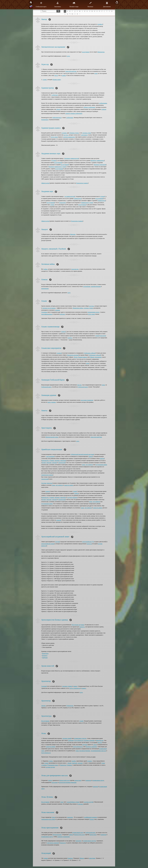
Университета (102, 200)
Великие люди (74, 5)
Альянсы (59, 353)
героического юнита (47, 475)
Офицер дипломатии (96, 357)
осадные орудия (50, 767)
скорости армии (69, 485)
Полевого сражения (91, 747)
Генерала (70, 858)
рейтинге (62, 314)
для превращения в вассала (98, 751)
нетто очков (54, 137)
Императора (101, 52)
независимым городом (89, 841)
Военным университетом (72, 158)
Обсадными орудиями (78, 625)
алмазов (104, 109)
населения (84, 400)
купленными (87, 286)
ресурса (66, 135)
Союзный (44, 686)
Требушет (45, 658)
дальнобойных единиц (73, 802)
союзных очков (87, 133)
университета (78, 198)
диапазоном (45, 819)
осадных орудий (88, 802)
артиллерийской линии (48, 544)
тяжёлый (75, 763)
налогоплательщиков (65, 782)
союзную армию (51, 747)
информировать (57, 118)
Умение (43, 706)
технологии (62, 203)
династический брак (96, 437)
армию (90, 456)
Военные (90, 5)
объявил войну (57, 80)
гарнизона (88, 780)
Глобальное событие (90, 353)
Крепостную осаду (80, 835)
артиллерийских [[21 (88, 542)
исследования (59, 169)
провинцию (66, 837)
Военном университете (55, 167)
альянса (70, 338)
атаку (62, 802)
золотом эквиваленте (69, 137)
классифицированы (47, 314)
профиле (100, 24)
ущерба (74, 761)
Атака (53, 817)
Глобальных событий (95, 355)
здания (91, 203)
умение (46, 858)
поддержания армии (101, 465)
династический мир (71, 71)
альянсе (63, 332)
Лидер (76, 357)
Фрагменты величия (73, 355)
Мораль (82, 858)
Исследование (45, 721)
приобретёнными (96, 286)
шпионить (79, 841)
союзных (80, 804)
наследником (86, 52)
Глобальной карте (46, 387)
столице (103, 196)
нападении (92, 858)
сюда (68, 56)
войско (50, 780)
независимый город (78, 833)
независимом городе (98, 780)
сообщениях (70, 118)
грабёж (64, 75)
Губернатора (70, 706)
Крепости (63, 843)
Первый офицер (83, 357)
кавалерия (63, 460)
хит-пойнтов (89, 465)
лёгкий (69, 763)
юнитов (102, 458)
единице (90, 761)
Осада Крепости (79, 740)
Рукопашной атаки (53, 765)
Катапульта (45, 653)
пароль (58, 109)
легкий (44, 463)
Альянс (45, 80)
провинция (90, 400)
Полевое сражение (89, 740)
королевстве (75, 269)
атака (96, 73)
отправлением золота (93, 312)
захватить (60, 837)
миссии (79, 385)
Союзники (44, 312)
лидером (85, 745)
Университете (85, 203)
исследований (58, 162)
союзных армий (67, 738)
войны (46, 269)
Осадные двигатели (47, 483)
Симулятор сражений (53, 843)
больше (92, 819)
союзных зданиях (67, 686)
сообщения (55, 95)
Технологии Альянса (82, 183)
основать (64, 133)
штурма (57, 542)
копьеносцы (45, 460)
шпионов (95, 787)
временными (45, 288)
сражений (71, 740)
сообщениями (103, 103)
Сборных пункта (74, 133)
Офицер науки (45, 183)
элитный (54, 463)
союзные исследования (49, 308)
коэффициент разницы (91, 817)
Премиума (63, 765)
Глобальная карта (41, 5)
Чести (56, 75)
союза (95, 745)
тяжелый (49, 463)
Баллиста (45, 655)
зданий (81, 721)
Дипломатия (107, 5)
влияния (58, 310)
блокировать (45, 120)
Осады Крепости (78, 747)
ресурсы (92, 306)
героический (62, 463)
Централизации (57, 835)
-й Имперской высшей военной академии (82, 454)
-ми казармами (50, 456)
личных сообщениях (89, 107)
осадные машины (72, 497)
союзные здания (88, 308)
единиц (51, 761)
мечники (57, 460)
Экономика (58, 5)
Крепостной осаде (65, 780)
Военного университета (97, 160)
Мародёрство (100, 740)
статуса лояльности (75, 688)
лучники (52, 460)
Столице (54, 160)
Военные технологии (100, 165)
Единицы (69, 765)
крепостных (78, 780)
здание (64, 167)
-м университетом (70, 196)
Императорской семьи (52, 437)
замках (75, 686)
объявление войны (78, 308)
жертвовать (84, 135)
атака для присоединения (83, 751)
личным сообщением (76, 113)
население (55, 782)
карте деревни (52, 402)
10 (117, 2)
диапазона (70, 817)
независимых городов (80, 738)
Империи (73, 234)
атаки (103, 385)
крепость (89, 544)
